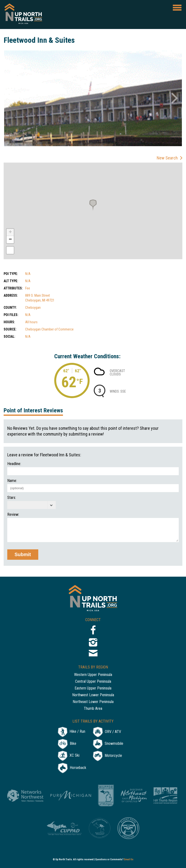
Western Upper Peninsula (93, 675)
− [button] (10, 240)
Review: (13, 515)
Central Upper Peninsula (93, 682)
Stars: (12, 498)
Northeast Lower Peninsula (93, 702)
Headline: (14, 464)
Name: (12, 481)
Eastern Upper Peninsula (93, 688)
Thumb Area (93, 709)
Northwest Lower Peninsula (93, 695)
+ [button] (10, 232)
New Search (167, 158)
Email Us (129, 859)
